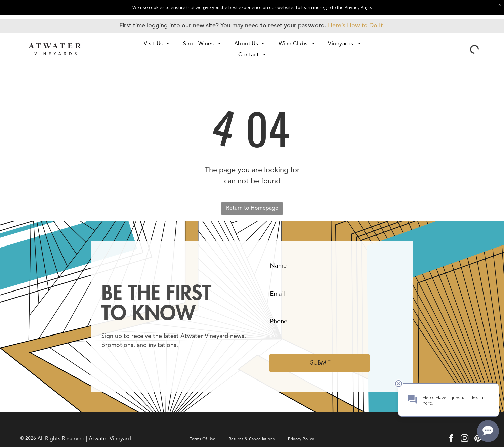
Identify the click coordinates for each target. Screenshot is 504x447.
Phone (279, 321)
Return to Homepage (252, 208)
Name (278, 266)
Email (278, 294)
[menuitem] (157, 44)
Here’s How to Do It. (356, 26)
